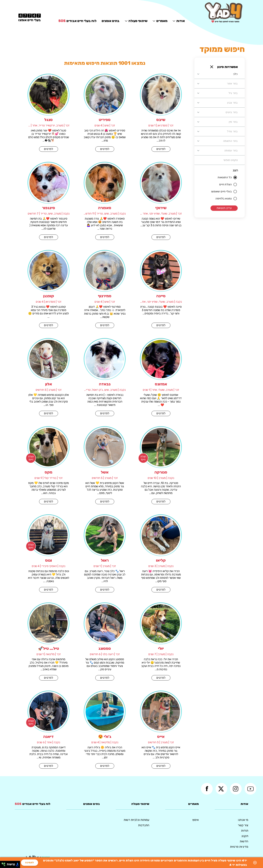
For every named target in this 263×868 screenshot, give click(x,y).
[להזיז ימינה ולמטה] (4, 865)
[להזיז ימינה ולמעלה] (4, 864)
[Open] (198, 74)
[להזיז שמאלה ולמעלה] (3, 864)
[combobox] (219, 74)
